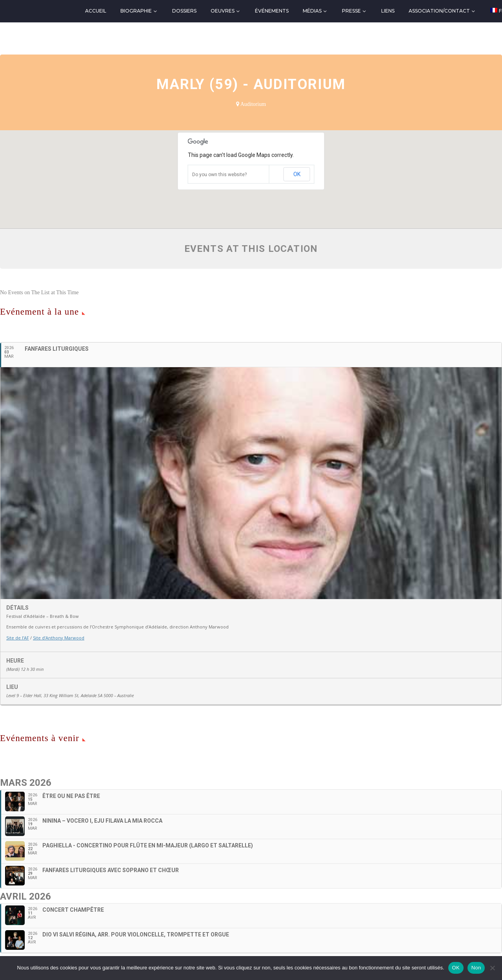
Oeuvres (223, 11)
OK (297, 174)
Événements (272, 11)
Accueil (96, 11)
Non (476, 968)
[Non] (492, 968)
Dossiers (184, 11)
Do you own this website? (219, 175)
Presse (351, 11)
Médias (312, 11)
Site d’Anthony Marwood (59, 638)
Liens (388, 11)
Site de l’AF (18, 638)
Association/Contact (439, 11)
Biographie (136, 11)
